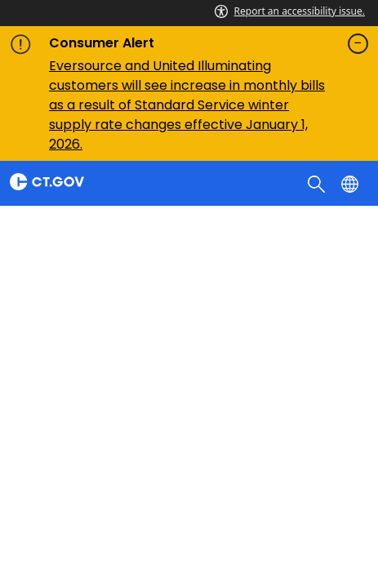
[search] (318, 183)
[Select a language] (351, 183)
